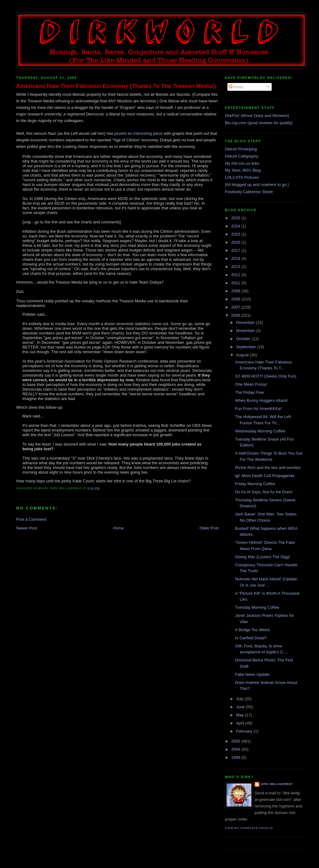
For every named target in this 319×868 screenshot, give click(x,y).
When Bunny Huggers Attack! (261, 400)
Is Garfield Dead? (251, 638)
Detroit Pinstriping (241, 149)
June (241, 707)
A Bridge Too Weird (252, 630)
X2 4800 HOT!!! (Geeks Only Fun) (266, 376)
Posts (236, 87)
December (246, 322)
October (244, 339)
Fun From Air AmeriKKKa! (258, 409)
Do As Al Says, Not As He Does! (264, 492)
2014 (236, 258)
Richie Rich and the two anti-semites (268, 468)
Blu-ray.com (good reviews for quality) (259, 123)
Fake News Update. (253, 674)
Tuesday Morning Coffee (257, 607)
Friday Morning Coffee (255, 484)
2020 (236, 242)
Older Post (209, 528)
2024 (236, 226)
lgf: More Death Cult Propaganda (264, 476)
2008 (236, 299)
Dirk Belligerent (277, 784)
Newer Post (27, 528)
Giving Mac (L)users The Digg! (262, 557)
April (241, 723)
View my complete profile (249, 828)
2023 (236, 234)
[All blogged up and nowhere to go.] (257, 185)
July (240, 699)
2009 (236, 291)
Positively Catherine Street (249, 192)
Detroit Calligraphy (242, 156)
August (243, 355)
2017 (236, 250)
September (247, 347)
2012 (236, 275)
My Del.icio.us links (242, 163)
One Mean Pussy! (251, 384)
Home (119, 528)
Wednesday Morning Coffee (260, 431)
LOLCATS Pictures (242, 177)
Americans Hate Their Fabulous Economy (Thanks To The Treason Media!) (116, 86)
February (245, 731)
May (240, 715)
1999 (236, 757)
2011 (236, 283)
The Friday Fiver (250, 392)
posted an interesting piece (138, 133)
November (246, 331)
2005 (236, 741)
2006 (236, 315)
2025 (236, 218)
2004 (236, 749)
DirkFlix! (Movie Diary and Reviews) (257, 116)
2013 (236, 267)
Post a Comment (31, 519)
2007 (236, 307)
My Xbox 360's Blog (243, 170)
